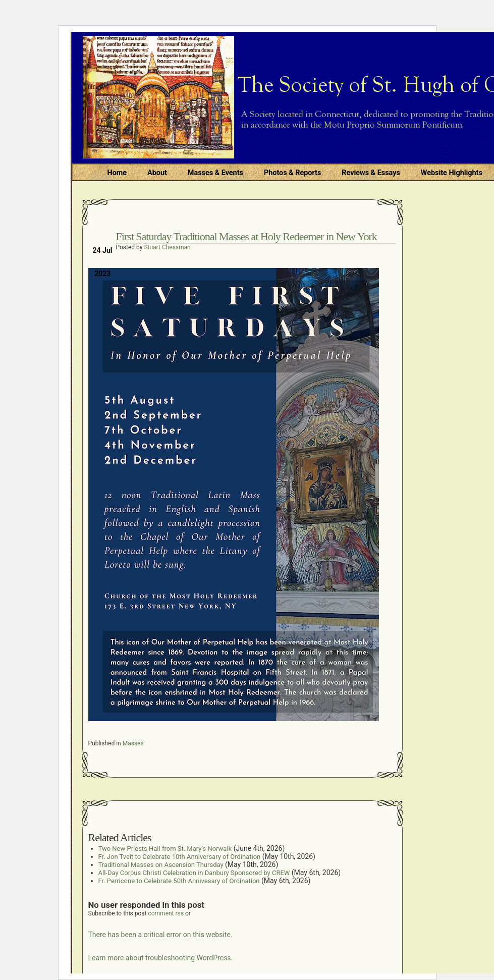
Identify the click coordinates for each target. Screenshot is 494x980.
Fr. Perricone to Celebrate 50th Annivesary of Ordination (179, 881)
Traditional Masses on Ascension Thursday (161, 865)
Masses (133, 743)
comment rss (166, 913)
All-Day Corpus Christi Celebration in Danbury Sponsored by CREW (194, 873)
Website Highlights (452, 173)
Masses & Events (215, 173)
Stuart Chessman (167, 247)
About (157, 173)
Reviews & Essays (371, 173)
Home (117, 173)
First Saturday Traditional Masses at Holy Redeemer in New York (246, 236)
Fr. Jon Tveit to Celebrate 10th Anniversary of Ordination (180, 857)
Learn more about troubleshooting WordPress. (161, 958)
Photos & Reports (292, 173)
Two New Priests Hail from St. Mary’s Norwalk (165, 849)
